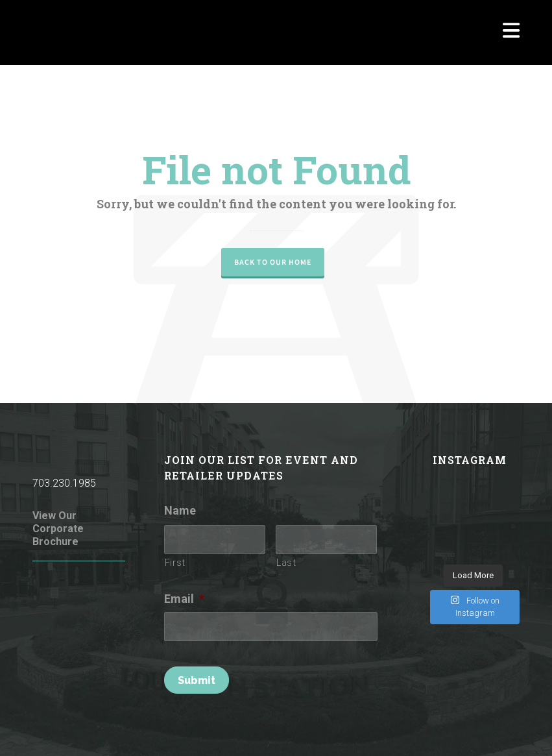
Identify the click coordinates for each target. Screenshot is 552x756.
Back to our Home (273, 262)
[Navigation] (511, 32)
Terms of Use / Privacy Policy (372, 728)
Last (286, 563)
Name (180, 510)
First (175, 563)
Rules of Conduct (267, 728)
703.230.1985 (64, 483)
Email (184, 599)
